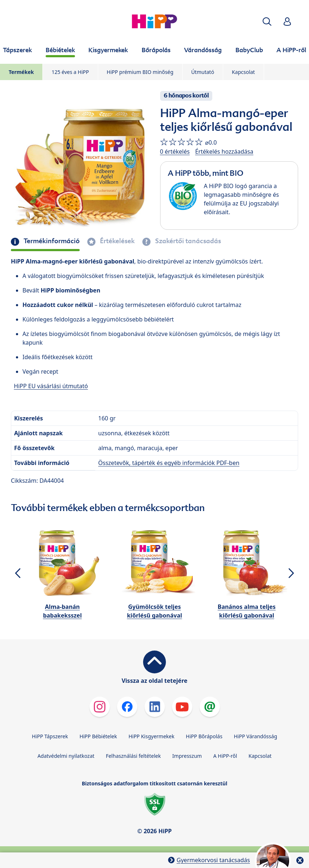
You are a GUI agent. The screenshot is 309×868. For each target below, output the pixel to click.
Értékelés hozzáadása (224, 151)
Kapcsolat (243, 72)
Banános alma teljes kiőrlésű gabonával (247, 611)
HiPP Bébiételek (98, 736)
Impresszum (187, 756)
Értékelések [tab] (117, 241)
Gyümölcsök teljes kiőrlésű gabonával (154, 611)
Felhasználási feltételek (133, 756)
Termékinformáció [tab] (51, 241)
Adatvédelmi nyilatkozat (66, 756)
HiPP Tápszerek (50, 736)
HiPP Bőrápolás (204, 736)
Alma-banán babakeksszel (62, 611)
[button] (267, 22)
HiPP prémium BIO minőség (140, 72)
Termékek (21, 72)
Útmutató (203, 72)
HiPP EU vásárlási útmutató (51, 386)
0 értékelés (175, 151)
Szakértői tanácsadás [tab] (187, 241)
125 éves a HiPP (70, 72)
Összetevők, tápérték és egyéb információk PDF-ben (169, 463)
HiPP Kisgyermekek (152, 736)
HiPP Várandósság (255, 736)
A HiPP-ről (225, 756)
